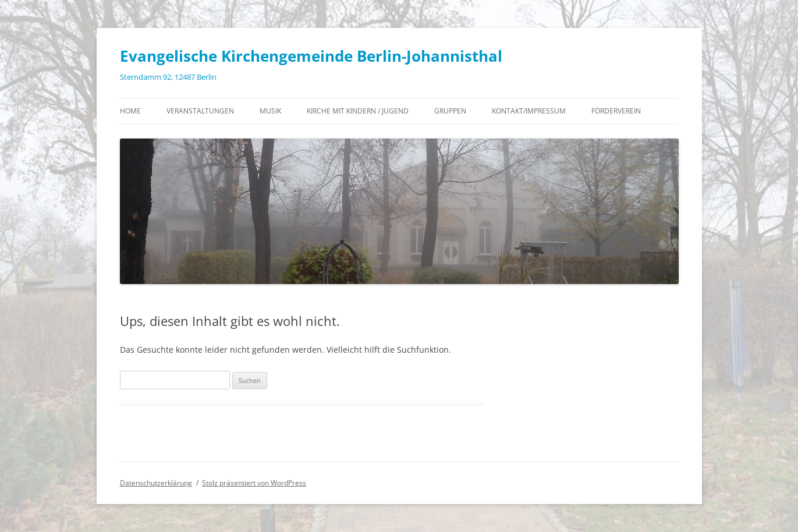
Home (130, 111)
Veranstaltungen (200, 111)
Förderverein (616, 111)
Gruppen (450, 111)
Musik (270, 111)
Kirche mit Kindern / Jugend (358, 111)
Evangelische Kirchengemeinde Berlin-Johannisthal (311, 56)
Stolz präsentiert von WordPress (254, 483)
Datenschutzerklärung (156, 483)
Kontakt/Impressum (529, 111)
